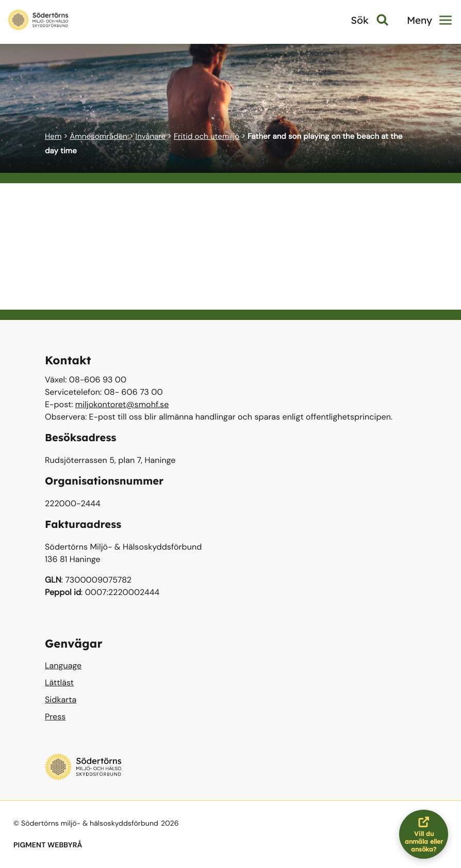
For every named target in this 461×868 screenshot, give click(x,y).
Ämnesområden (98, 136)
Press (55, 717)
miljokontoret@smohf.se (122, 404)
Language (63, 665)
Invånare (151, 136)
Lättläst (59, 682)
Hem (53, 136)
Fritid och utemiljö (207, 136)
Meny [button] (429, 20)
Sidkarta (61, 700)
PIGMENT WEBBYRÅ (48, 845)
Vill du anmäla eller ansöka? (427, 834)
